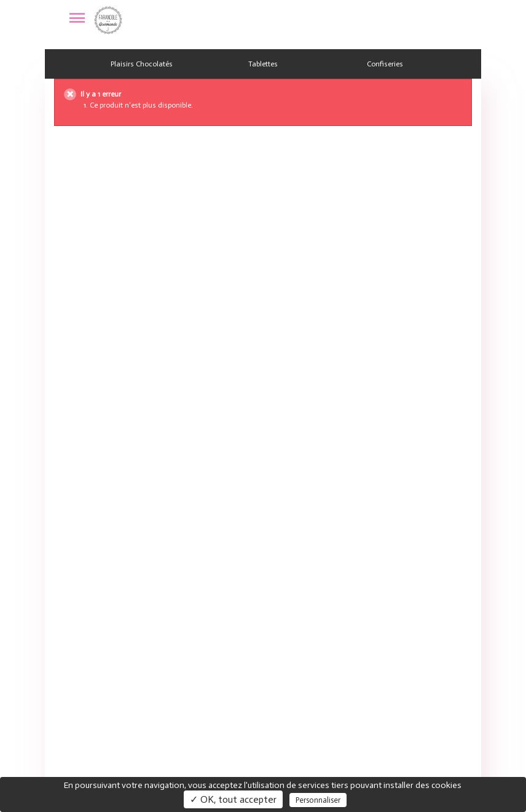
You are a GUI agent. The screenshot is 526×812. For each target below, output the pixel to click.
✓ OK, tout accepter (233, 799)
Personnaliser (318, 800)
